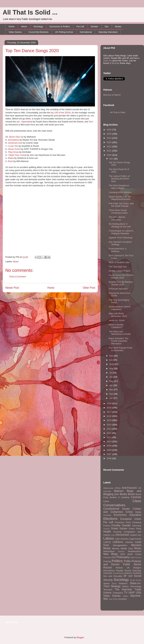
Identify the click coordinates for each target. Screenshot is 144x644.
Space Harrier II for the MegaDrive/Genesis (120, 198)
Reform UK (123, 568)
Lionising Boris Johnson (120, 192)
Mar (112, 390)
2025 (109, 134)
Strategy (116, 586)
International (86, 32)
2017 (109, 412)
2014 (109, 425)
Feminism (120, 522)
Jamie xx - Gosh (117, 320)
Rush (10, 161)
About (24, 26)
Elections (110, 519)
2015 (109, 420)
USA (138, 593)
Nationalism (109, 551)
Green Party (135, 529)
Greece (106, 529)
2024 (109, 138)
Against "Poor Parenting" (121, 238)
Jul (111, 373)
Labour (109, 538)
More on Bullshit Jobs (119, 262)
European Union (131, 519)
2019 (109, 403)
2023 (109, 142)
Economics (120, 515)
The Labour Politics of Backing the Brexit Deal (119, 179)
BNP (117, 494)
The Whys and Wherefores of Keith (120, 333)
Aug (112, 368)
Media (107, 548)
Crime (129, 512)
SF (125, 576)
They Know (13, 152)
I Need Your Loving (17, 155)
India (113, 535)
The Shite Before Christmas (117, 218)
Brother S (115, 497)
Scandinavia (118, 573)
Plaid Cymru (136, 557)
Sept (112, 364)
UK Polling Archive (64, 32)
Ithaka (11, 158)
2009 (109, 446)
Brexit (131, 494)
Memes (116, 548)
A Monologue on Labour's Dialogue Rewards (121, 232)
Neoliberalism (135, 551)
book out (107, 61)
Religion (137, 568)
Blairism (119, 491)
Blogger (80, 637)
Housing (117, 532)
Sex (106, 26)
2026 (109, 130)
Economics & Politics (60, 26)
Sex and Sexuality (113, 576)
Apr (111, 385)
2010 (109, 442)
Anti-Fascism (129, 488)
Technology (136, 586)
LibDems (118, 542)
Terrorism (108, 590)
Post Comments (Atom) (57, 298)
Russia (128, 571)
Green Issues (119, 528)
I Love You (13, 146)
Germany (137, 526)
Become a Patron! (112, 95)
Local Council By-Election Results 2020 (121, 276)
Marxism (136, 545)
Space (106, 583)
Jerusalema (13, 140)
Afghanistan (109, 488)
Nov (112, 356)
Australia (107, 491)
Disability (107, 515)
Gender (94, 26)
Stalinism (123, 583)
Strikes (125, 586)
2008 (109, 450)
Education (135, 515)
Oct (111, 360)
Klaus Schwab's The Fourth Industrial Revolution (118, 341)
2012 (109, 433)
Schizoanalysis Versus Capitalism (119, 308)
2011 (109, 437)
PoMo (127, 561)
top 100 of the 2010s (61, 113)
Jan (111, 398)
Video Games (15, 32)
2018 (109, 408)
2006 (109, 458)
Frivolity (116, 525)
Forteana (137, 522)
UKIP (132, 593)
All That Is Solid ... (30, 12)
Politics (117, 561)
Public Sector (132, 564)
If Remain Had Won (118, 289)
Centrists (136, 497)
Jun (111, 377)
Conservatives (114, 505)
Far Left (80, 26)
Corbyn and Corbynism (122, 510)
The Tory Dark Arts (118, 267)
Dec (112, 159)
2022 (109, 147)
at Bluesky (114, 63)
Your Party (113, 599)
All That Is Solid (118, 112)
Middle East (127, 548)
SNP (131, 576)
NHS (123, 554)
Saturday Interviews (108, 32)
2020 (109, 155)
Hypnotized (27, 122)
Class (137, 501)
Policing (107, 561)
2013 (109, 429)
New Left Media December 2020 (118, 315)
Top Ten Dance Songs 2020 (32, 51)
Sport (114, 583)
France (107, 526)
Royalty (120, 571)
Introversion (122, 535)
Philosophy (123, 557)
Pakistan (107, 557)
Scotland (137, 573)
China (106, 501)
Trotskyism (118, 593)
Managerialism (120, 545)
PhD (114, 557)
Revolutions (109, 571)
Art (140, 488)
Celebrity (125, 497)
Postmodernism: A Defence (117, 250)
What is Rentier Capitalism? (116, 326)
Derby (138, 512)
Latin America (122, 539)
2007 (109, 454)
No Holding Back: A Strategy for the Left (119, 225)
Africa (118, 488)
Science (128, 573)
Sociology (38, 26)
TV (126, 593)
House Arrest (14, 149)
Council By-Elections (38, 32)
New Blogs (111, 554)
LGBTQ (107, 542)
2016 (109, 416)
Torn (91, 122)
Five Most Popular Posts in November (120, 349)
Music (16, 261)
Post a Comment (18, 277)
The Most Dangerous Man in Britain (119, 187)
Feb (112, 394)
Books (118, 26)
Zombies (123, 599)
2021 (109, 151)
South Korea (136, 580)
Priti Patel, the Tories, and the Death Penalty (121, 205)
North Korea (134, 554)
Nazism (121, 551)
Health (107, 532)
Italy (139, 535)
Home (12, 26)
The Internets (123, 589)
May (112, 381)
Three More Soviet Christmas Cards (118, 212)
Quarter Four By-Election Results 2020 (121, 283)
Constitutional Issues (117, 509)
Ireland (133, 535)
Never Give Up (16, 137)
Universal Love (15, 143)
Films (128, 522)
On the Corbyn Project (119, 271)
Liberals (129, 542)
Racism (108, 568)
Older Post (89, 288)
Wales (126, 596)
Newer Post (12, 288)
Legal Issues (135, 539)
